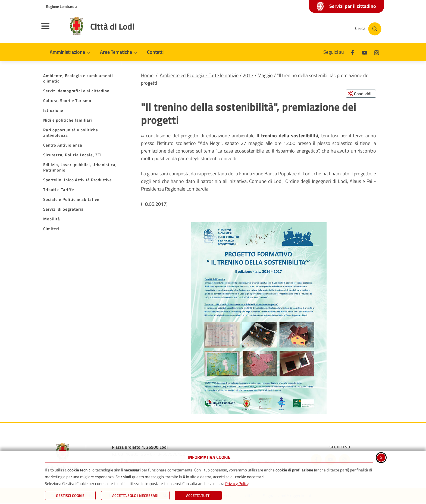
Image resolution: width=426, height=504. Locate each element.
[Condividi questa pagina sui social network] (361, 94)
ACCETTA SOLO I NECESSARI (135, 495)
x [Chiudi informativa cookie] (381, 457)
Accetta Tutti (198, 495)
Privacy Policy (237, 484)
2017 (248, 75)
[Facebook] (353, 52)
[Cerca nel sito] (368, 29)
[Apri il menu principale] (52, 30)
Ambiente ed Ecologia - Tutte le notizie (199, 75)
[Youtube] (365, 52)
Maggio (265, 75)
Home (147, 75)
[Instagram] (377, 52)
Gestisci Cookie (70, 495)
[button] (259, 318)
